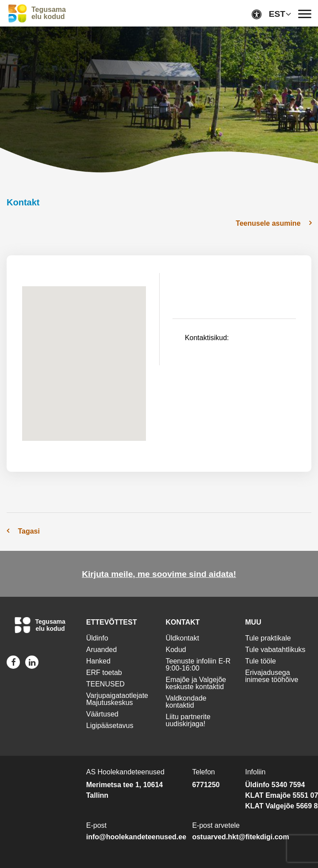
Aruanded (102, 650)
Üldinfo (97, 638)
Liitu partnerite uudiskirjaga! (188, 720)
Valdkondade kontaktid (186, 702)
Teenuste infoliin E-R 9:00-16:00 (198, 665)
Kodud (176, 650)
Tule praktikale (268, 638)
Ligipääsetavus (110, 726)
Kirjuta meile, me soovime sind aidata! (159, 574)
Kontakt (23, 202)
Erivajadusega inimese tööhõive (272, 676)
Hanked (98, 661)
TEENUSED (105, 684)
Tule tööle (261, 661)
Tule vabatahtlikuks (275, 650)
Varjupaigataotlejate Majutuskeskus (117, 699)
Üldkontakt (183, 638)
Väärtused (102, 714)
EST (277, 14)
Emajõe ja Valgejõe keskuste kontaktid (196, 683)
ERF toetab (104, 673)
